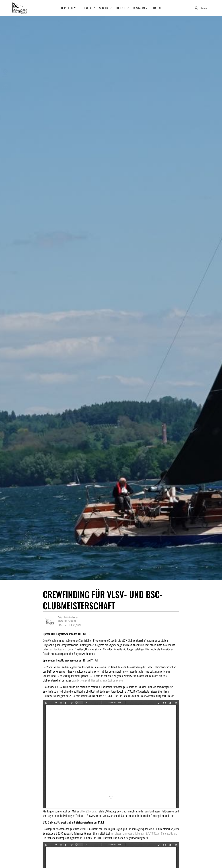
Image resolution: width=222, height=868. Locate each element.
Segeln (105, 8)
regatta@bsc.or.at (58, 649)
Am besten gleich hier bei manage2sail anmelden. (98, 680)
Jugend (122, 8)
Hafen (157, 8)
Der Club (69, 8)
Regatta (88, 8)
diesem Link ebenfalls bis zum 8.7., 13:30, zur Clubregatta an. (146, 833)
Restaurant (141, 8)
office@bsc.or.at (88, 811)
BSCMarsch (6, 86)
